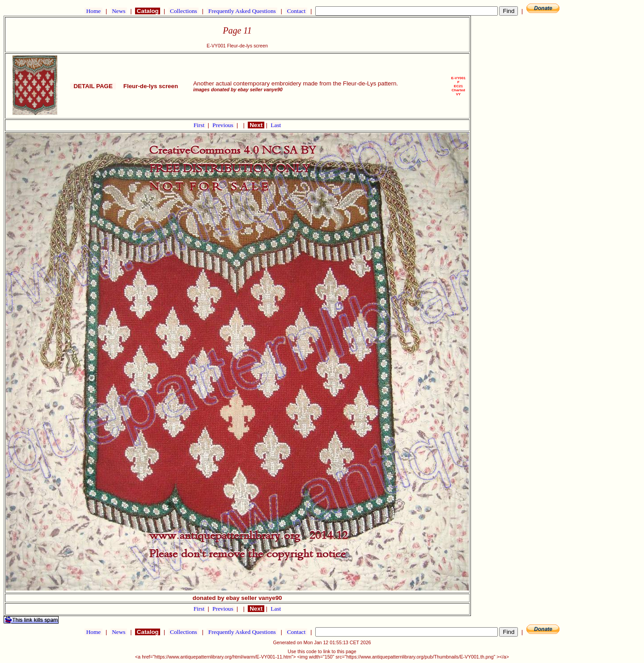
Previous (224, 125)
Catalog (148, 11)
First (200, 125)
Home (93, 11)
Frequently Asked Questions (242, 11)
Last (276, 125)
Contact (296, 11)
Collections (184, 11)
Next (256, 125)
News (119, 11)
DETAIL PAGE (93, 86)
